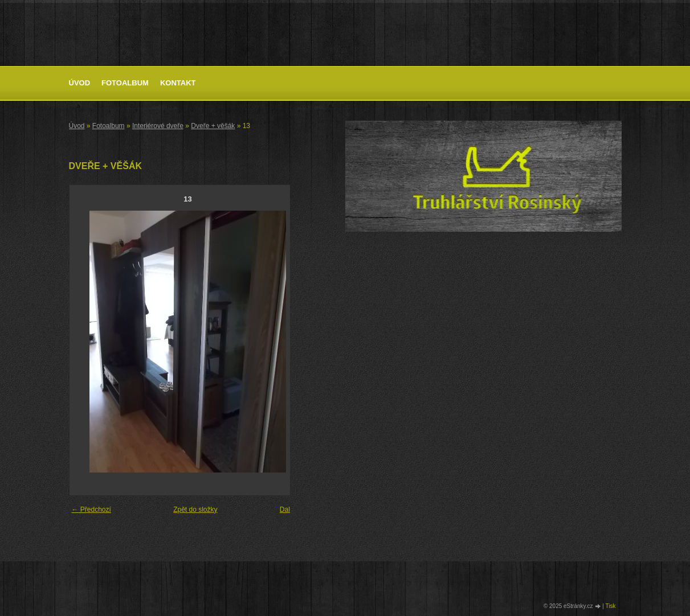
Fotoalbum (125, 83)
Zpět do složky (195, 510)
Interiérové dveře (158, 126)
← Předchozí (91, 510)
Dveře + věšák (213, 126)
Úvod (80, 83)
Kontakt (178, 83)
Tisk (611, 606)
